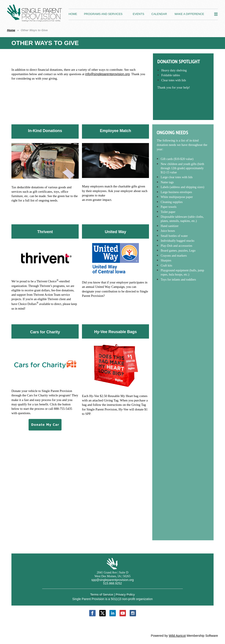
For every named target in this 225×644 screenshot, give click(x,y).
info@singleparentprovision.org (107, 74)
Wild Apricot (177, 636)
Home (11, 30)
